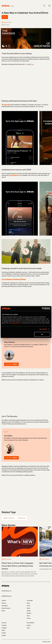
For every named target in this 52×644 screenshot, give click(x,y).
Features (4, 603)
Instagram (4, 628)
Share (5, 17)
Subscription (5, 606)
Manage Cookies (47, 642)
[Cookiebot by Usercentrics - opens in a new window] (43, 308)
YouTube (4, 633)
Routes (3, 611)
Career (28, 606)
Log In (28, 628)
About (28, 603)
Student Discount (6, 608)
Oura (32, 64)
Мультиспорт (22, 518)
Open (26, 64)
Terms (28, 616)
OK (42, 334)
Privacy (29, 618)
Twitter (3, 630)
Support (29, 611)
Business (29, 613)
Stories (29, 608)
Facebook (4, 625)
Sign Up (29, 625)
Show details (43, 329)
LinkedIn (4, 635)
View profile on (11, 364)
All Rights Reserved (6, 596)
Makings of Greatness (9, 518)
